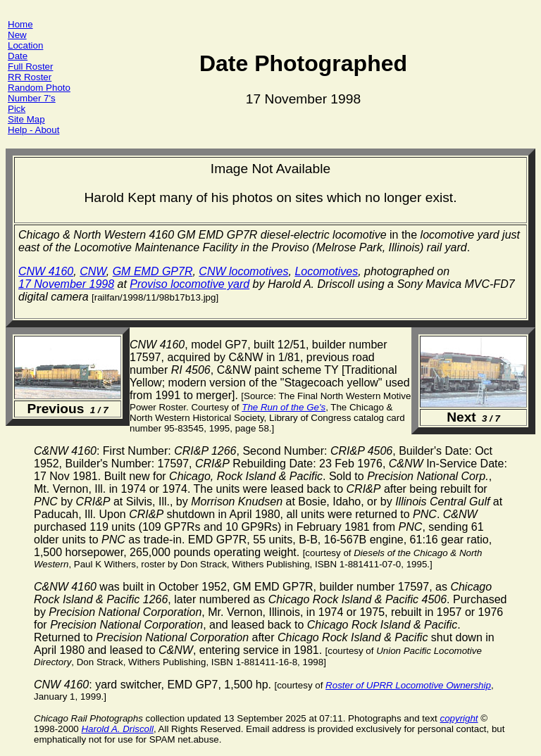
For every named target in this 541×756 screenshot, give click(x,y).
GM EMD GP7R (153, 271)
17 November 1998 (66, 284)
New (17, 35)
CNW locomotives (243, 271)
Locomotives (326, 271)
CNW (93, 271)
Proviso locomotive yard (189, 284)
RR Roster (30, 77)
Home (20, 24)
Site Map (26, 119)
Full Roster (30, 67)
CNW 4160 (46, 271)
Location (25, 45)
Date (18, 56)
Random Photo (39, 88)
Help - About (33, 130)
